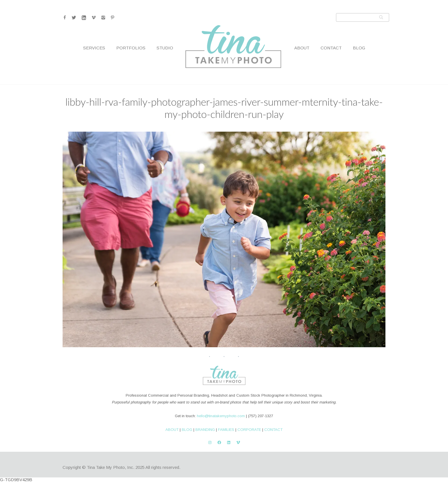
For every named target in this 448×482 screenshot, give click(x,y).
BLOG (187, 430)
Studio (165, 48)
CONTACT (273, 430)
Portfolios (131, 48)
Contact (331, 48)
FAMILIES (226, 430)
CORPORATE (249, 430)
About (302, 48)
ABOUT (172, 430)
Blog (359, 48)
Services (94, 48)
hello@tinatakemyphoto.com (221, 416)
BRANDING (205, 430)
